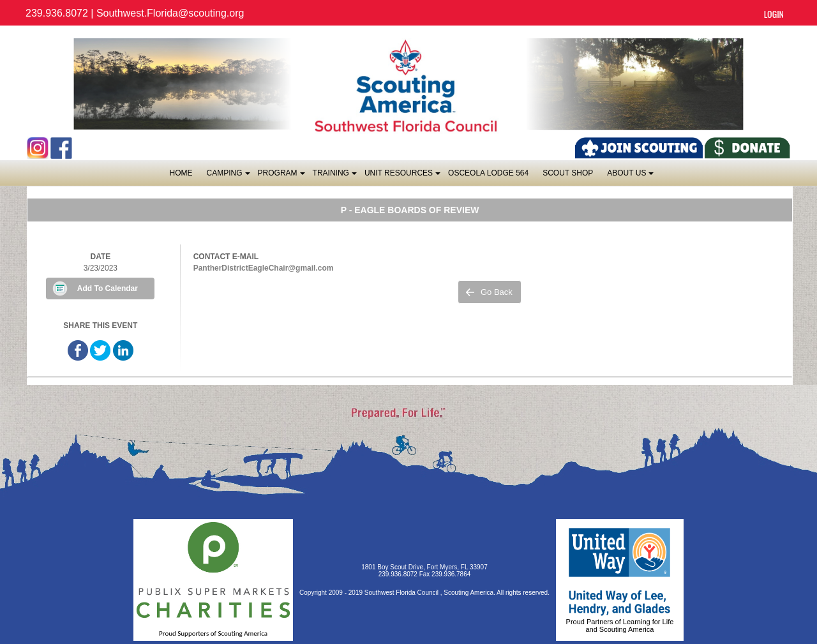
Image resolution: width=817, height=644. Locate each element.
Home (181, 173)
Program (281, 176)
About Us (630, 176)
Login (774, 14)
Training (334, 176)
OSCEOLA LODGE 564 (488, 173)
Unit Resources (402, 176)
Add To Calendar (108, 288)
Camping (228, 176)
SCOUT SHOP (568, 173)
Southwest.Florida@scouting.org (170, 13)
